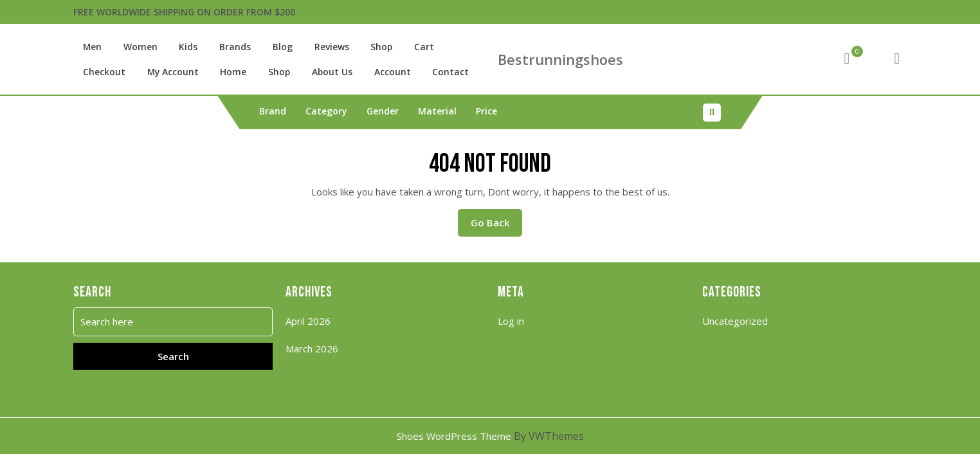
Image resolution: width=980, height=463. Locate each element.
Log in (511, 320)
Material (437, 110)
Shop (363, 47)
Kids (181, 47)
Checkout (451, 47)
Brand (273, 110)
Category (326, 110)
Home (163, 72)
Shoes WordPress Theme (454, 435)
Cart (403, 47)
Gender (383, 110)
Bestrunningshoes (560, 59)
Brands (225, 47)
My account (106, 72)
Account (311, 72)
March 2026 (312, 348)
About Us (255, 72)
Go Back (496, 226)
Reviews (316, 47)
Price (486, 110)
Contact (364, 72)
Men (91, 47)
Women (136, 47)
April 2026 (308, 320)
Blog (269, 47)
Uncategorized (735, 320)
